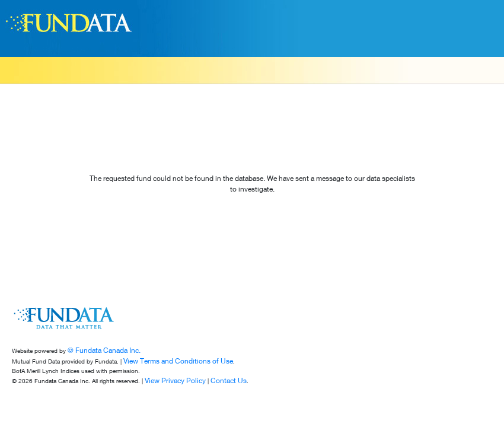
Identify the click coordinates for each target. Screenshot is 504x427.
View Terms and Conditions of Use (178, 361)
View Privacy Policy (175, 380)
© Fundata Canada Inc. (104, 350)
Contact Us (229, 380)
